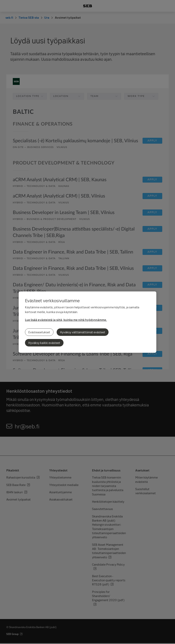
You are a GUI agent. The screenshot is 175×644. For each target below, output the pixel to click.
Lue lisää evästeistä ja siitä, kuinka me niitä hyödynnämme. (66, 320)
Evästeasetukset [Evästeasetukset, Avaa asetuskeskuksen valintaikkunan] (39, 332)
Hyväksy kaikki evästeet (44, 343)
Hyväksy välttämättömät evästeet (83, 332)
